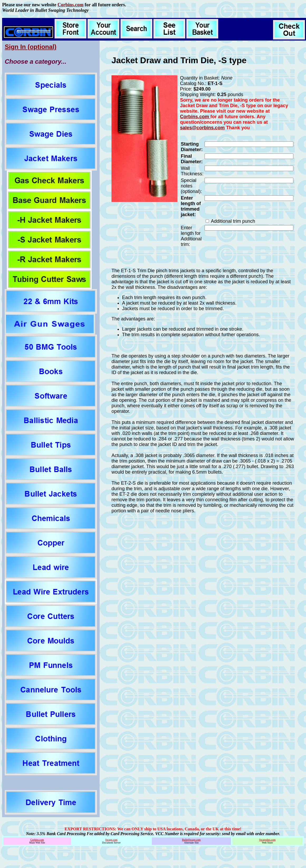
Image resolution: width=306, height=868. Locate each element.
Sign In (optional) (31, 47)
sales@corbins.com (202, 128)
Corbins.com (71, 5)
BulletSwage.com (191, 840)
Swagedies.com (267, 840)
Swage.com (111, 840)
